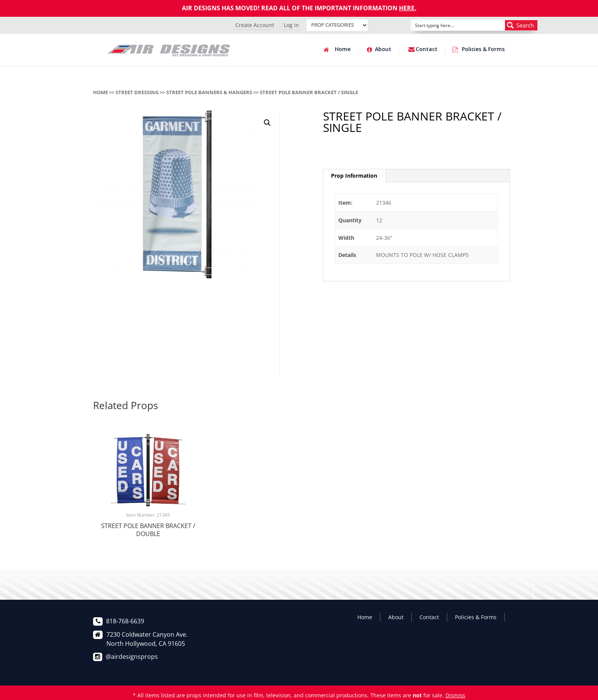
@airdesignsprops (132, 657)
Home (343, 50)
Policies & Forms (483, 50)
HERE (407, 8)
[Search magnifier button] (521, 25)
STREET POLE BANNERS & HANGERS (209, 92)
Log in (291, 25)
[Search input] (449, 25)
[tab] (354, 176)
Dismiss (455, 695)
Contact (427, 50)
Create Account (255, 25)
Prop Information (354, 176)
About (383, 50)
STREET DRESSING (137, 92)
